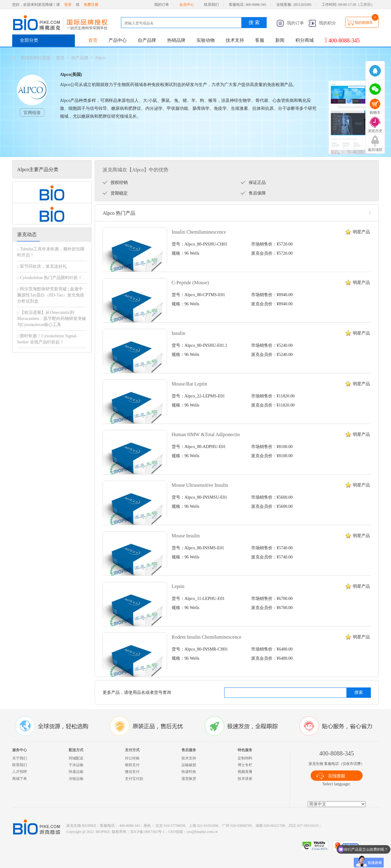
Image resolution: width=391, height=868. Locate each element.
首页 (93, 40)
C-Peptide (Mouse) (190, 283)
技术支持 (235, 40)
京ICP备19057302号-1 (147, 832)
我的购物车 (364, 23)
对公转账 (132, 758)
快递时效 (189, 772)
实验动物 (206, 40)
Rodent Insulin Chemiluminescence (206, 637)
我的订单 (162, 5)
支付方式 (132, 750)
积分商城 (305, 40)
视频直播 (245, 772)
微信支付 (132, 772)
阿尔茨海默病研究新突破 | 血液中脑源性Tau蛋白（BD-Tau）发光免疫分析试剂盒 (51, 295)
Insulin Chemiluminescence (199, 232)
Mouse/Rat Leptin (189, 384)
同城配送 (76, 758)
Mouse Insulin (186, 536)
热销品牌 (176, 40)
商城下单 (20, 779)
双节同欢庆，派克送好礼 (43, 266)
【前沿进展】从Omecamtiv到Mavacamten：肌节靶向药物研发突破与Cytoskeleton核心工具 (52, 319)
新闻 (280, 40)
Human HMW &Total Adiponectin (206, 434)
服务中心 (20, 750)
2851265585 (302, 5)
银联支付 (132, 765)
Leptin (178, 586)
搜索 (359, 692)
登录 (68, 5)
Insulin (178, 333)
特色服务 (245, 750)
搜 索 (254, 22)
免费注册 (91, 5)
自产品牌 (147, 40)
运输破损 (189, 765)
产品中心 (118, 40)
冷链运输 (76, 779)
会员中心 (187, 5)
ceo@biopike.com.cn (202, 832)
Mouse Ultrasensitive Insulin (200, 485)
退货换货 (189, 779)
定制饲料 (245, 758)
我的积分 (322, 23)
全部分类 (29, 40)
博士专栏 (245, 765)
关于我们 (20, 758)
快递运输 (76, 772)
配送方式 (76, 750)
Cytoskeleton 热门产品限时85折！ (51, 278)
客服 (260, 40)
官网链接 (32, 113)
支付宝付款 (134, 779)
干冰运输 (76, 765)
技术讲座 (245, 779)
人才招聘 (20, 772)
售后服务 (189, 750)
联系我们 (211, 5)
